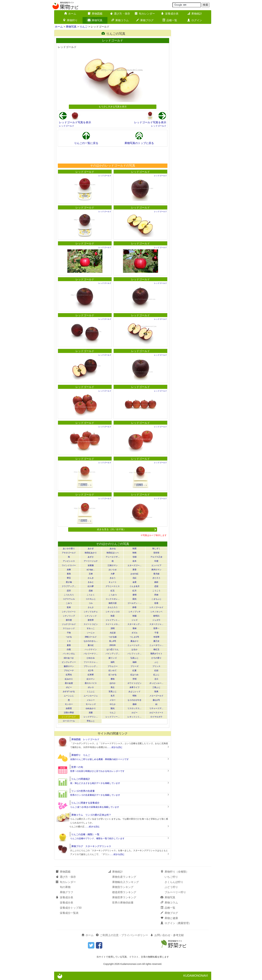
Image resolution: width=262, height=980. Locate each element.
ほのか (113, 683)
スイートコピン (91, 624)
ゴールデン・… (135, 603)
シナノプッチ (135, 612)
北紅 (135, 578)
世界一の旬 (77, 767)
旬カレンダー (145, 14)
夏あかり (135, 641)
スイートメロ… (113, 624)
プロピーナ (69, 670)
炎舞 (69, 570)
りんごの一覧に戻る (86, 143)
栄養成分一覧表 (69, 913)
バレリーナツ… (91, 654)
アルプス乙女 (156, 557)
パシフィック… (135, 654)
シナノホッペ (156, 612)
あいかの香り (69, 549)
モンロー (69, 704)
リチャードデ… (156, 708)
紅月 (135, 591)
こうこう (156, 591)
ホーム (70, 14)
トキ (69, 641)
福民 (113, 662)
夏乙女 (156, 641)
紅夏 (135, 670)
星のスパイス (91, 683)
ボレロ (91, 687)
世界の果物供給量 (123, 903)
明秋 (135, 696)
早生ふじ (91, 721)
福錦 (135, 662)
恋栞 (156, 586)
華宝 (69, 578)
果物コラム (120, 20)
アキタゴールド (69, 553)
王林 (91, 574)
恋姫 (91, 591)
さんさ (91, 607)
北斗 (156, 679)
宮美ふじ (113, 692)
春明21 (156, 616)
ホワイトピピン (135, 683)
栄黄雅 (91, 565)
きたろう (156, 578)
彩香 (156, 603)
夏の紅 (91, 645)
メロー (113, 700)
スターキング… (135, 624)
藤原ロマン (69, 666)
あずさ (91, 557)
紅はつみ (135, 675)
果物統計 (195, 14)
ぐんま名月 (135, 586)
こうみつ (113, 595)
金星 (135, 582)
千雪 (156, 633)
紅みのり (69, 679)
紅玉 (113, 591)
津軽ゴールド (91, 637)
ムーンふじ (69, 696)
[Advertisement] (112, 155)
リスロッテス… (135, 708)
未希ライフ (135, 687)
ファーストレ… (91, 662)
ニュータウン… (156, 645)
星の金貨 (69, 683)
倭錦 (135, 704)
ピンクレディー (69, 662)
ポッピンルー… (156, 683)
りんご (84, 27)
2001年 (113, 645)
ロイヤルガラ (156, 717)
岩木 (135, 561)
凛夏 (91, 713)
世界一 (156, 628)
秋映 (135, 553)
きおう (113, 578)
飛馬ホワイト (156, 654)
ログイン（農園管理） (176, 923)
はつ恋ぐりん (113, 649)
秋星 (113, 616)
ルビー (135, 713)
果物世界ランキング (124, 897)
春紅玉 (156, 649)
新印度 (69, 620)
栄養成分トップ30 (71, 908)
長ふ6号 (113, 641)
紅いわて (113, 670)
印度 (156, 561)
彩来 (69, 607)
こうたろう (69, 595)
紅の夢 (91, 586)
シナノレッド (91, 616)
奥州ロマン (156, 570)
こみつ (69, 603)
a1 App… (91, 570)
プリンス (156, 666)
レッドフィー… (113, 717)
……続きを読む (115, 747)
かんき (91, 578)
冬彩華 (156, 637)
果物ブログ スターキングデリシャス (91, 846)
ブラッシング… (91, 666)
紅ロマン (91, 679)
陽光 (113, 708)
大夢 (113, 574)
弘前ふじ (135, 658)
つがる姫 (113, 637)
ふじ (156, 662)
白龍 (69, 649)
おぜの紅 (135, 574)
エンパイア (156, 565)
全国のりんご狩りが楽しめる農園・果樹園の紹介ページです (100, 759)
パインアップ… (113, 654)
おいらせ (113, 570)
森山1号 (156, 700)
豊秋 (113, 679)
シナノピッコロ (113, 612)
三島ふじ (156, 687)
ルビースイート (156, 713)
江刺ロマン (113, 565)
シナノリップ (69, 616)
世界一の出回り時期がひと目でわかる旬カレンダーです (97, 771)
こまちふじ (156, 599)
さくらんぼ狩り (174, 882)
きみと (91, 582)
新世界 (91, 620)
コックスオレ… (113, 599)
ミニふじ (91, 692)
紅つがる (113, 675)
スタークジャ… (156, 624)
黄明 (135, 595)
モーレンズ (91, 704)
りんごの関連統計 (81, 779)
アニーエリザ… (113, 557)
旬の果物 (65, 887)
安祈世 (156, 553)
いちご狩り (171, 877)
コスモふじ (91, 599)
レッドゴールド (67, 126)
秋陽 (135, 616)
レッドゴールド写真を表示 (75, 122)
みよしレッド (135, 692)
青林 (135, 628)
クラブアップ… (69, 586)
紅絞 (156, 670)
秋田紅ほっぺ (113, 553)
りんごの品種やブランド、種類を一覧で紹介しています (97, 838)
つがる (69, 637)
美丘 (113, 687)
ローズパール (69, 721)
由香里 (69, 708)
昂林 (156, 595)
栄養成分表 (170, 14)
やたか (113, 704)
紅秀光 (69, 675)
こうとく (91, 595)
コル (91, 603)
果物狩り (70, 20)
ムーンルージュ (91, 696)
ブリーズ (135, 666)
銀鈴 (156, 582)
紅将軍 (91, 675)
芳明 (135, 679)
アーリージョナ (91, 561)
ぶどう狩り (171, 887)
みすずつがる (69, 692)
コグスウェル (69, 599)
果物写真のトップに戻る (139, 143)
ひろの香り (156, 658)
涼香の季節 (69, 713)
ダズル (135, 633)
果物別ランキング (123, 887)
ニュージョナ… (135, 645)
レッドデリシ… (91, 717)
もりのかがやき (135, 700)
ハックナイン (91, 649)
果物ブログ (145, 20)
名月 (113, 696)
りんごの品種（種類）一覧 (85, 834)
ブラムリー (113, 666)
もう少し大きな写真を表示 (113, 107)
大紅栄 (113, 633)
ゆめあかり (91, 708)
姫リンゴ (113, 658)
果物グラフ (67, 892)
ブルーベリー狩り (175, 892)
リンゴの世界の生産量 (83, 791)
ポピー (69, 687)
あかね (113, 549)
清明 (113, 628)
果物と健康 (169, 918)
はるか (135, 649)
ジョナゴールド (69, 624)
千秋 (69, 633)
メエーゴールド (156, 696)
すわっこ (91, 628)
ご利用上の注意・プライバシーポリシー (122, 935)
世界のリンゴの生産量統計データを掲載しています (95, 795)
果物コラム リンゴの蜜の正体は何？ (91, 815)
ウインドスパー (69, 565)
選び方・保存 (120, 14)
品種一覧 (170, 20)
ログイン (195, 20)
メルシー (91, 700)
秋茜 (135, 549)
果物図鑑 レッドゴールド (85, 739)
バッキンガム (69, 654)
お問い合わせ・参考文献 (167, 935)
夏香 (69, 645)
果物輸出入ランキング (125, 882)
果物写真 (95, 20)
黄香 (135, 570)
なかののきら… (91, 641)
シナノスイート (69, 612)
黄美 (69, 574)
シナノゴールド (156, 607)
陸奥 (156, 692)
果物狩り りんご (81, 755)
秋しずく (156, 549)
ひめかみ (91, 658)
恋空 (69, 591)
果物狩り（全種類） (175, 872)
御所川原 (113, 603)
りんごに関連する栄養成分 (85, 803)
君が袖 (69, 582)
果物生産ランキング (124, 877)
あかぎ (91, 549)
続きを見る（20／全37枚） (127, 529)
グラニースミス (113, 586)
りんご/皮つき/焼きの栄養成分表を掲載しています (95, 807)
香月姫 (156, 574)
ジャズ (135, 620)
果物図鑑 (95, 14)
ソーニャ (91, 633)
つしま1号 (134, 637)
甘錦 (135, 557)
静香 (135, 607)
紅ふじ (156, 675)
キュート (113, 582)
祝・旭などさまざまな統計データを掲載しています (95, 783)
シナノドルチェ (91, 612)
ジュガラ (156, 620)
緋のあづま (69, 658)
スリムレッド (69, 628)
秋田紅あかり (91, 553)
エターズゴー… (135, 565)
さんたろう (113, 607)
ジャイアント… (113, 620)
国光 (135, 599)
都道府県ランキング (124, 892)
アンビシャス (69, 561)
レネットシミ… (135, 717)
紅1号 (91, 670)
